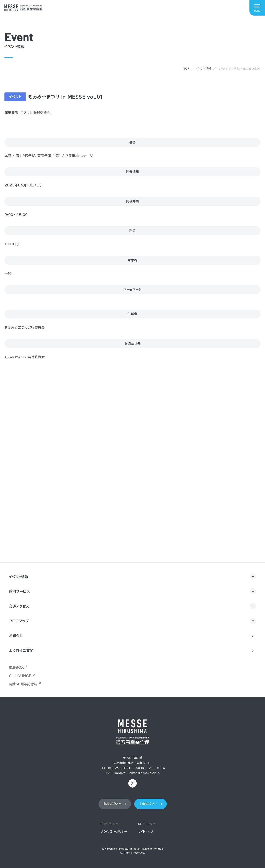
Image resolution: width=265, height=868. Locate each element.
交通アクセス (19, 606)
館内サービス (19, 591)
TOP (186, 68)
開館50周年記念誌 (23, 684)
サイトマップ (146, 832)
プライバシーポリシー (114, 832)
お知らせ (16, 636)
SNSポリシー (147, 824)
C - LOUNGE (20, 676)
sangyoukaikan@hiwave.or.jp (137, 773)
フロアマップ (19, 621)
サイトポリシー (109, 824)
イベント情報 (204, 68)
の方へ (112, 804)
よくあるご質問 (21, 650)
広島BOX (16, 667)
